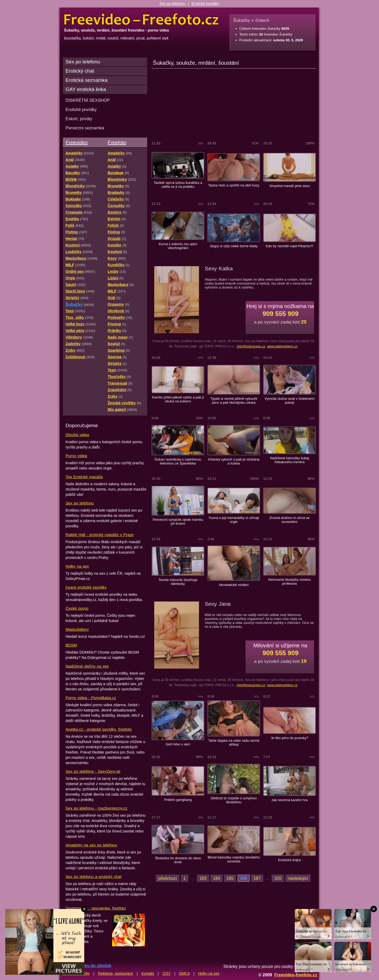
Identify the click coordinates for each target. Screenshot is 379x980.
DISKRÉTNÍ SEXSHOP (88, 100)
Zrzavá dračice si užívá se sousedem (290, 520)
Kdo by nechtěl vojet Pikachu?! (290, 246)
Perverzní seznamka (85, 128)
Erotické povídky (205, 3)
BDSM (71, 645)
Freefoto (117, 142)
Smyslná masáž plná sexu (290, 186)
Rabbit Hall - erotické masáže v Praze (100, 535)
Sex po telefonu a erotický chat (93, 877)
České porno (77, 608)
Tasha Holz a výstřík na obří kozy (234, 185)
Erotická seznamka (87, 80)
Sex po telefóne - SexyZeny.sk (93, 771)
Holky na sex (77, 566)
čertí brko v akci (178, 744)
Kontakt (148, 973)
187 (257, 878)
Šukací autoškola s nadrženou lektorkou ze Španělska (178, 461)
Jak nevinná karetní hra (290, 800)
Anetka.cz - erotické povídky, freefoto (99, 729)
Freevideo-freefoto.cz (296, 975)
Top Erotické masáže (84, 477)
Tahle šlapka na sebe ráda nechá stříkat (234, 742)
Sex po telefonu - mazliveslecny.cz (96, 808)
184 (216, 878)
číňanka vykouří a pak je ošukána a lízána (234, 461)
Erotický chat (80, 71)
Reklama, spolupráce (115, 973)
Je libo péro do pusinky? (290, 738)
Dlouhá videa (77, 435)
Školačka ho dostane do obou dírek (178, 860)
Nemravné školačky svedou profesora (290, 582)
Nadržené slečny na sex (87, 666)
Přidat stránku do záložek (87, 966)
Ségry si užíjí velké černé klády (234, 246)
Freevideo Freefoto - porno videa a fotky (141, 19)
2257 (167, 973)
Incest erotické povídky (86, 587)
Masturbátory (77, 629)
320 (278, 878)
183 (203, 878)
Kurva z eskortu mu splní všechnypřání (178, 246)
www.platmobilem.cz (282, 346)
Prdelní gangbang (178, 800)
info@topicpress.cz (251, 346)
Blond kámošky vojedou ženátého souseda (234, 859)
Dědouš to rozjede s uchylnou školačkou (234, 800)
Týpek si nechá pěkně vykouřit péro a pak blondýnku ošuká (234, 401)
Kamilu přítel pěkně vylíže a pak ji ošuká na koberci (178, 399)
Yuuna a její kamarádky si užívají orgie (234, 520)
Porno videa (76, 456)
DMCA (184, 973)
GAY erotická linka (86, 89)
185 (230, 878)
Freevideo (77, 142)
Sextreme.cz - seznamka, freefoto (96, 908)
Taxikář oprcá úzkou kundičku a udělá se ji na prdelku (178, 185)
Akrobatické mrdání (234, 585)
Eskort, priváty (79, 119)
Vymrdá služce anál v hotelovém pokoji (290, 401)
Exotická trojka (290, 860)
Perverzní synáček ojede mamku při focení (178, 522)
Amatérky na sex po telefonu (91, 845)
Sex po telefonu (173, 3)
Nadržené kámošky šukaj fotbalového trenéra (290, 460)
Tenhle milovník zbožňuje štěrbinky (178, 582)
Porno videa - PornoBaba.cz (91, 698)
